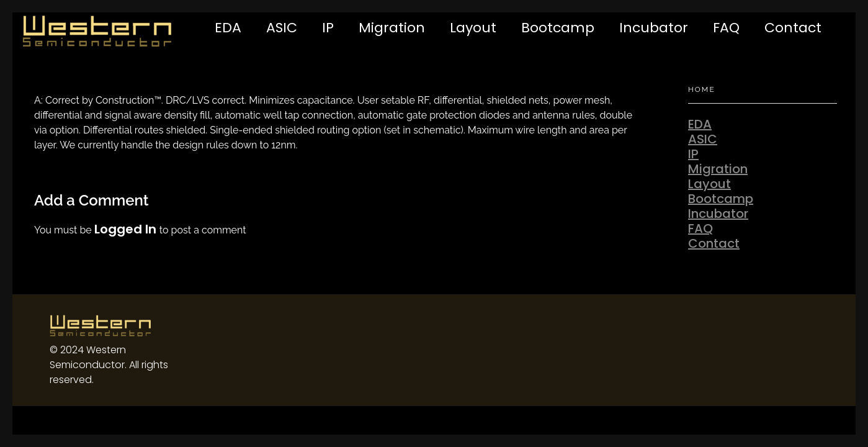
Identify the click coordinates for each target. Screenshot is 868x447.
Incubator (654, 28)
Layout (473, 28)
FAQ (726, 28)
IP (328, 28)
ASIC (282, 28)
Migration (392, 28)
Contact (793, 28)
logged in (127, 229)
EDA (228, 28)
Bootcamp (558, 28)
